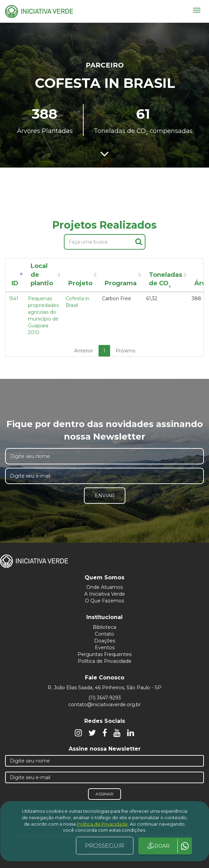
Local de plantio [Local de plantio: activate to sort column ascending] (42, 275)
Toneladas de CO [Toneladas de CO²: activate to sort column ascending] (166, 280)
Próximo (126, 351)
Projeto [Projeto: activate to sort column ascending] (80, 283)
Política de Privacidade (105, 661)
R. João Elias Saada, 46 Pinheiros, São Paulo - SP (104, 688)
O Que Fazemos (104, 601)
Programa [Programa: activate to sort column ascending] (121, 283)
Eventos (105, 648)
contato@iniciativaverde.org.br (104, 705)
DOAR (158, 846)
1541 (14, 298)
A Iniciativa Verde (105, 594)
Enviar (105, 496)
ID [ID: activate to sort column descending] (15, 283)
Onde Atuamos (104, 587)
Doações (105, 641)
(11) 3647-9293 (105, 698)
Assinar (104, 794)
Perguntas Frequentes (104, 654)
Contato (104, 634)
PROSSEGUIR (104, 846)
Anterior (84, 351)
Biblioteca (104, 627)
